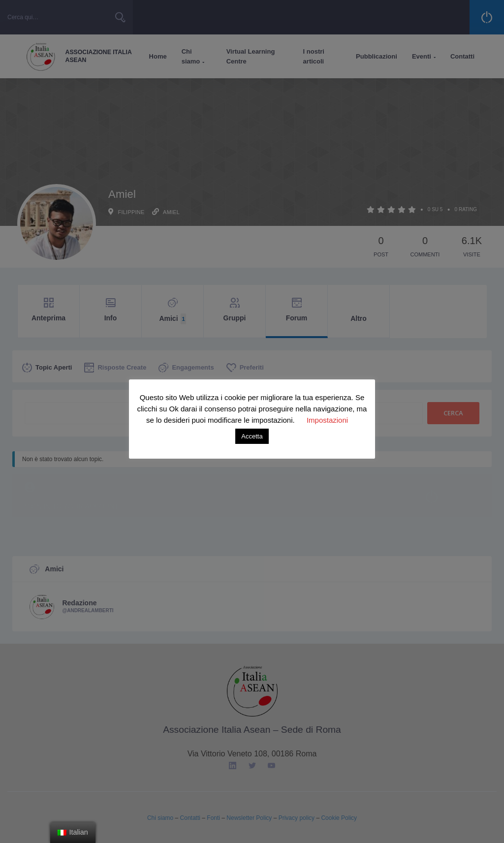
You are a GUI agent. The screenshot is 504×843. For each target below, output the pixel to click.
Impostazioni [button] (327, 420)
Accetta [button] (252, 436)
